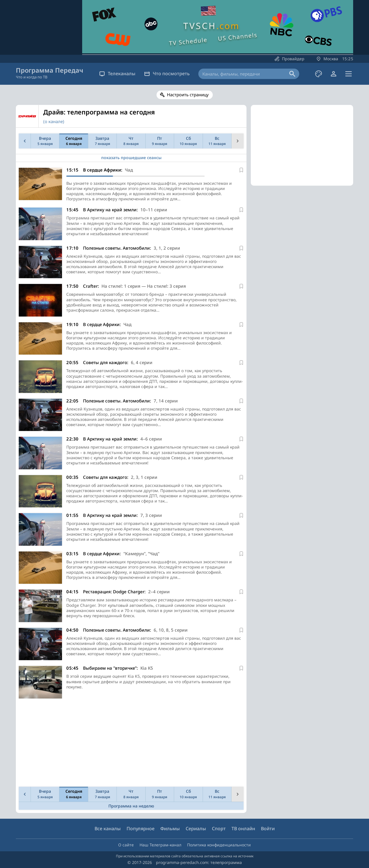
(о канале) (54, 121)
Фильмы (170, 829)
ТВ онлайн (243, 829)
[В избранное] (241, 170)
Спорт (219, 829)
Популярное (141, 829)
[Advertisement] (130, 744)
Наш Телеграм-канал (160, 845)
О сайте (126, 845)
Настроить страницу (188, 95)
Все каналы (108, 829)
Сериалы (196, 829)
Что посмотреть (167, 74)
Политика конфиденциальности (219, 845)
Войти (268, 829)
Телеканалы (117, 74)
